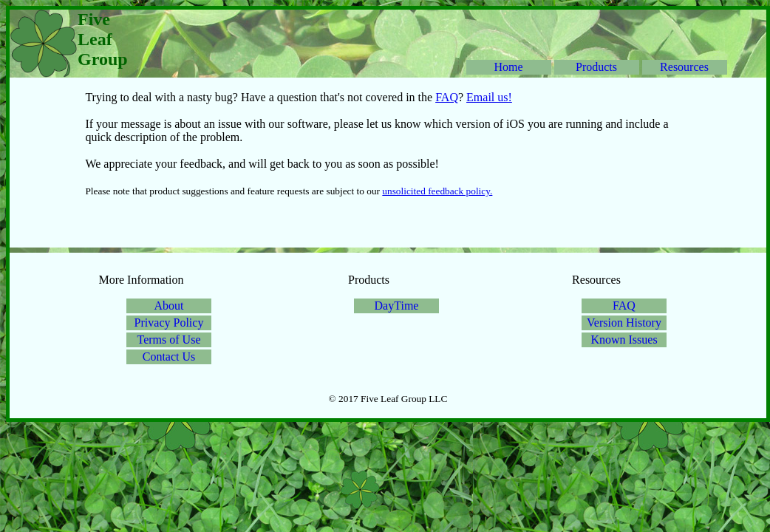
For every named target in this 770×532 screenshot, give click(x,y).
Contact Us (169, 357)
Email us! (489, 97)
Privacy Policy (169, 323)
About (169, 306)
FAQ (447, 97)
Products (596, 67)
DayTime (397, 306)
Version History (624, 323)
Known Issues (624, 340)
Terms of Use (169, 340)
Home (508, 67)
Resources (684, 67)
